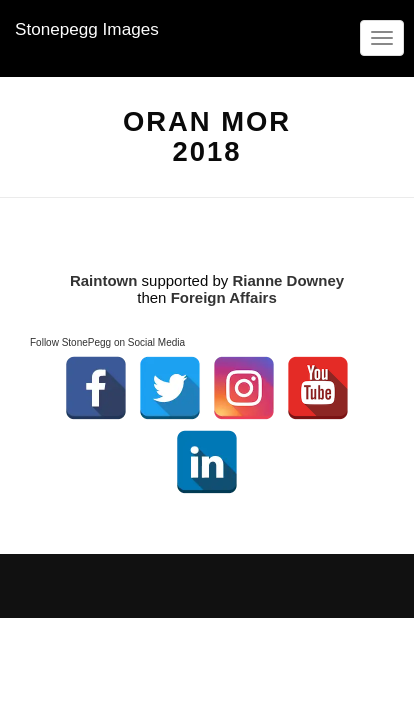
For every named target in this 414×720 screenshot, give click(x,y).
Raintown (104, 280)
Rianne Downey (288, 280)
